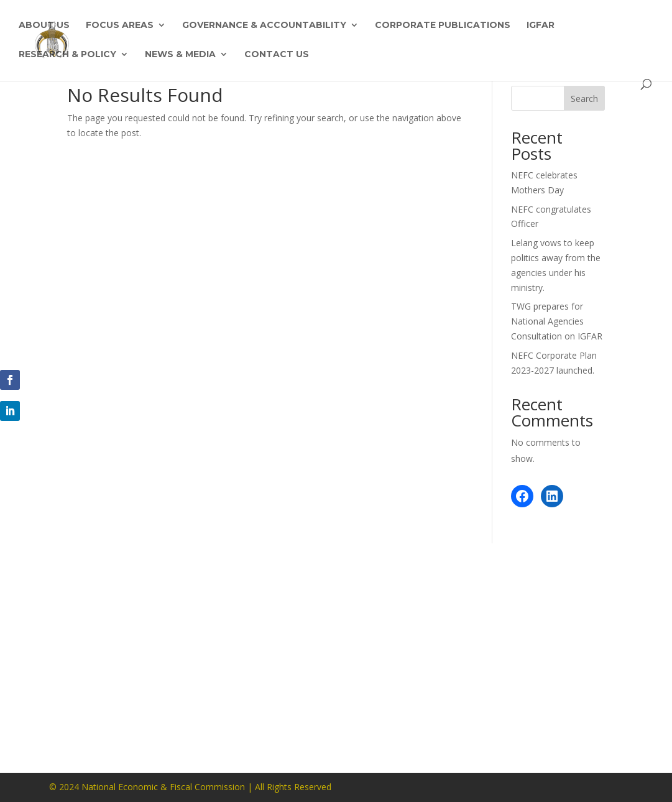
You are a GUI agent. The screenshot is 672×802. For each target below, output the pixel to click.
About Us (44, 25)
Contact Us (277, 55)
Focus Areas (120, 25)
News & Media (180, 55)
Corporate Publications (443, 25)
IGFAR (541, 25)
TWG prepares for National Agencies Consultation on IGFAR (557, 321)
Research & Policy (67, 55)
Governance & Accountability (264, 25)
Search (584, 99)
